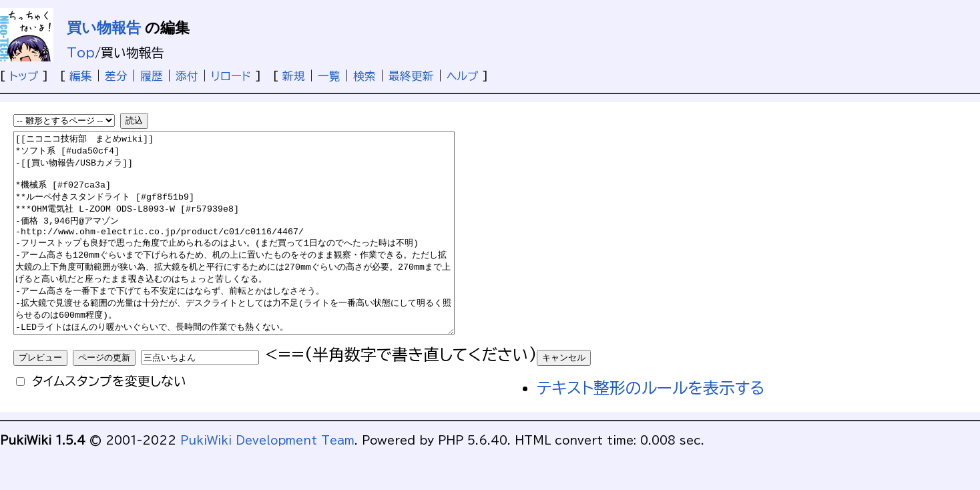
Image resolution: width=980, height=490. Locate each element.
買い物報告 (104, 28)
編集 (81, 76)
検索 (364, 76)
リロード (231, 76)
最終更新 (411, 76)
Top (81, 52)
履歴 (152, 76)
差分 (116, 76)
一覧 (329, 76)
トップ (24, 76)
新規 (294, 76)
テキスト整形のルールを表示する (651, 428)
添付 (187, 76)
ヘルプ (462, 76)
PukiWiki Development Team (267, 480)
